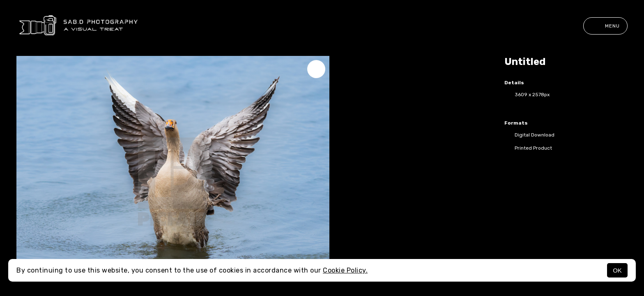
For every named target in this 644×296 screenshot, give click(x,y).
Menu (605, 26)
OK (617, 270)
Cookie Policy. (345, 270)
